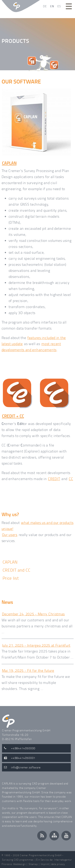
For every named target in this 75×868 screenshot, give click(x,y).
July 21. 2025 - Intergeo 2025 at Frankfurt (36, 645)
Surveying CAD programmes (18, 860)
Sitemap (33, 864)
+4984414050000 (23, 748)
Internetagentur (63, 860)
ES (59, 6)
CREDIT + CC (13, 416)
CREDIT (54, 479)
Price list (11, 578)
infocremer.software (26, 767)
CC (71, 479)
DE (45, 6)
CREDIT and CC (16, 570)
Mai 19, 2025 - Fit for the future (28, 670)
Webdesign (19, 864)
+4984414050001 (23, 758)
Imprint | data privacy (53, 864)
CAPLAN (9, 163)
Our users (10, 535)
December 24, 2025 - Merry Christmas (33, 614)
